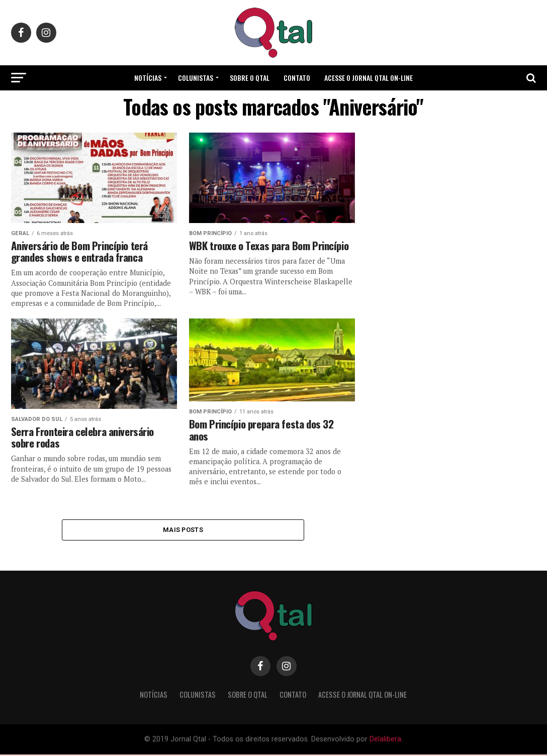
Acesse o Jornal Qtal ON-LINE (369, 78)
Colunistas (196, 78)
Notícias (148, 78)
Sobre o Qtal (250, 78)
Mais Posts (183, 530)
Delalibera (385, 741)
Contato (297, 78)
